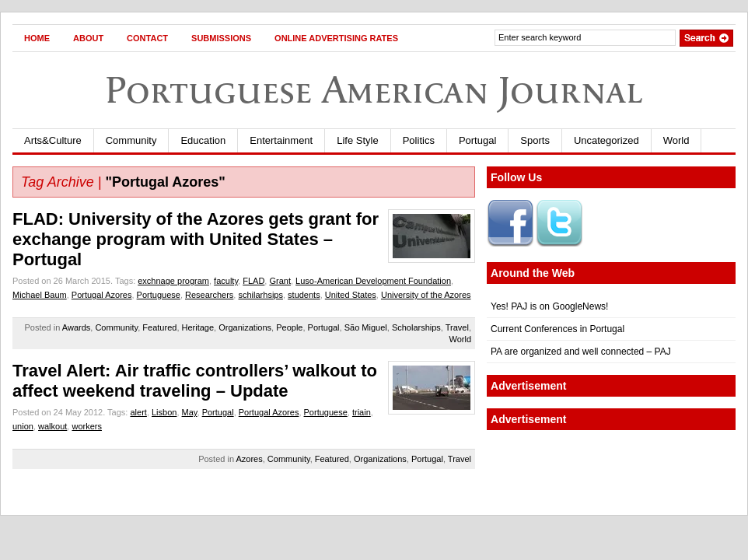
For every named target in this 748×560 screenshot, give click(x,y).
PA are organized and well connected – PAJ (581, 352)
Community (131, 140)
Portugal (477, 140)
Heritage (198, 327)
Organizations (245, 327)
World (676, 140)
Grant (280, 281)
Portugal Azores (102, 295)
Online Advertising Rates (336, 38)
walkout (52, 426)
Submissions (221, 38)
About (88, 38)
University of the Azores (426, 295)
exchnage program (173, 281)
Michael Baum (40, 295)
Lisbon (164, 412)
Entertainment (281, 140)
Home (37, 38)
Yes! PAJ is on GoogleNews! (549, 306)
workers (87, 426)
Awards (76, 327)
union (23, 426)
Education (203, 140)
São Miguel (366, 327)
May (190, 412)
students (304, 295)
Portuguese (159, 295)
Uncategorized (606, 140)
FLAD (253, 281)
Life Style (357, 140)
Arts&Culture (53, 140)
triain (362, 412)
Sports (535, 140)
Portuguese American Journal (374, 90)
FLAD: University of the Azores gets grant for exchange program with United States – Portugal (196, 239)
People (289, 327)
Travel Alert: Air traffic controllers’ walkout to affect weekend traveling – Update (195, 381)
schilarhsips (260, 295)
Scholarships (416, 327)
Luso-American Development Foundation (373, 281)
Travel (457, 327)
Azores (249, 459)
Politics (419, 140)
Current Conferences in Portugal (558, 329)
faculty (226, 281)
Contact (147, 38)
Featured (159, 327)
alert (138, 412)
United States (351, 295)
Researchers (209, 295)
